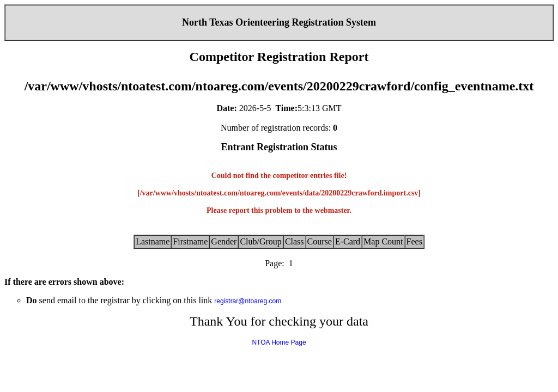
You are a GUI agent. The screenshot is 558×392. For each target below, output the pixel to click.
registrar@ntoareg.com (248, 301)
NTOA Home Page (279, 342)
